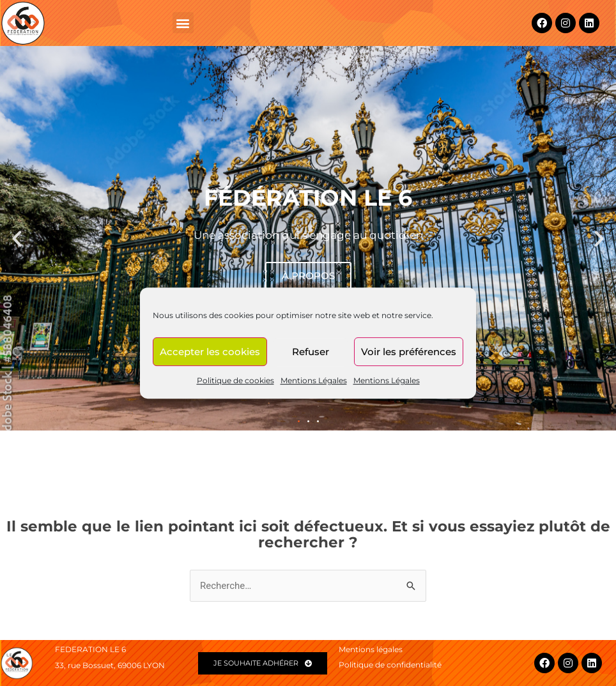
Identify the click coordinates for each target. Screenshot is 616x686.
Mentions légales (371, 649)
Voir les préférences (409, 352)
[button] (183, 23)
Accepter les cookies (210, 352)
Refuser (311, 352)
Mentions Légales (314, 380)
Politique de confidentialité (390, 665)
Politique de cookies (235, 380)
